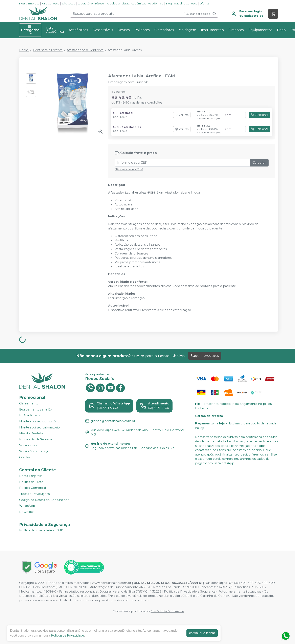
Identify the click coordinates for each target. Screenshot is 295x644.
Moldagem (187, 30)
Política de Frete (31, 482)
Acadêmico (156, 4)
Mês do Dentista (31, 433)
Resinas (124, 30)
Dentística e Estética (48, 50)
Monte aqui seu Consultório (39, 421)
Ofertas (204, 4)
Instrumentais (212, 30)
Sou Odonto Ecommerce (167, 611)
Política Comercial (32, 488)
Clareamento (29, 403)
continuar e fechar (202, 633)
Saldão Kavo (28, 445)
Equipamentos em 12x (36, 409)
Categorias (30, 30)
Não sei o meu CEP (129, 169)
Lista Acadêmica (55, 30)
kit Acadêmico (30, 415)
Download (27, 512)
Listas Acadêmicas (134, 4)
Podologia (113, 4)
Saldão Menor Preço (34, 451)
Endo (281, 30)
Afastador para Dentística (85, 50)
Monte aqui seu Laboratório (39, 427)
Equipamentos (260, 30)
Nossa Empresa (29, 4)
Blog (169, 4)
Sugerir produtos (205, 356)
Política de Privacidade (68, 635)
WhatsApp (68, 4)
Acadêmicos (78, 30)
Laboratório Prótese (91, 4)
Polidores (142, 30)
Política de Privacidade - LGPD (41, 531)
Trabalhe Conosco (186, 4)
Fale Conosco (51, 4)
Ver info (182, 115)
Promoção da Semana (36, 439)
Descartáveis (103, 30)
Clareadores (164, 30)
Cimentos (236, 30)
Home (24, 50)
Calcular (259, 163)
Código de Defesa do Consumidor (44, 500)
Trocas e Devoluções (34, 494)
